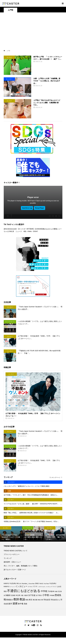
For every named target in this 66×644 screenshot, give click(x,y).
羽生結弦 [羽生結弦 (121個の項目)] (47, 600)
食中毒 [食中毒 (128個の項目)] (21, 604)
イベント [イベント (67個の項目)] (12, 587)
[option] (11, 534)
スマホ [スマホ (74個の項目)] (30, 587)
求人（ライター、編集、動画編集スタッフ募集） (21, 566)
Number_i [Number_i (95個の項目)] (25, 584)
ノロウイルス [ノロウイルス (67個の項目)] (42, 587)
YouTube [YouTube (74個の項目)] (46, 584)
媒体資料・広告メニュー (12, 562)
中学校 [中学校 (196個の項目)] (44, 591)
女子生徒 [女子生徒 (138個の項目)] (32, 595)
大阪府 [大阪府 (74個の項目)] (26, 595)
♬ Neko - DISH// (32, 231)
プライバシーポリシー (12, 554)
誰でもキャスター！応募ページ (15, 570)
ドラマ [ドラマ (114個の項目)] (35, 586)
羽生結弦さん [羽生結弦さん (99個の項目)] (55, 600)
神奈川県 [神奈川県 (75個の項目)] (40, 600)
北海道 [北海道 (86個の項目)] (13, 595)
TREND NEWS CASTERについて (16, 551)
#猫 (25, 231)
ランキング (8, 558)
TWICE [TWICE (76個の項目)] (41, 584)
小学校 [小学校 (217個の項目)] (46, 595)
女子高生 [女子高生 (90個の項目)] (39, 595)
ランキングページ (55, 477)
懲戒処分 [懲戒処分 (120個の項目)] (10, 600)
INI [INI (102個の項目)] (18, 583)
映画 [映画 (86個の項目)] (27, 600)
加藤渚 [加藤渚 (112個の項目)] (8, 595)
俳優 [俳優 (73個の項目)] (56, 591)
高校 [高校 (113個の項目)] (25, 604)
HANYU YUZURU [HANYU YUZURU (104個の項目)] (10, 583)
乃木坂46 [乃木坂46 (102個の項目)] (51, 591)
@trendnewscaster (10, 229)
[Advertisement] (33, 32)
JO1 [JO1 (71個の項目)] (20, 584)
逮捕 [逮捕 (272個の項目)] (15, 603)
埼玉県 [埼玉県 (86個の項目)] (18, 595)
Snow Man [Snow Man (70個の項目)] (32, 584)
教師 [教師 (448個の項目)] (16, 599)
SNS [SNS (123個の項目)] (37, 583)
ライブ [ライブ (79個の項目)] (54, 587)
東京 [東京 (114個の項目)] (31, 600)
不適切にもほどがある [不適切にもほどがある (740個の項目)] (24, 591)
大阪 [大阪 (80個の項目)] (22, 595)
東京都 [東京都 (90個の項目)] (35, 600)
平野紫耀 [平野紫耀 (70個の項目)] (52, 595)
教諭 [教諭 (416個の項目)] (22, 599)
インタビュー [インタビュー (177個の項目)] (21, 586)
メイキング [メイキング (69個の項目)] (49, 587)
